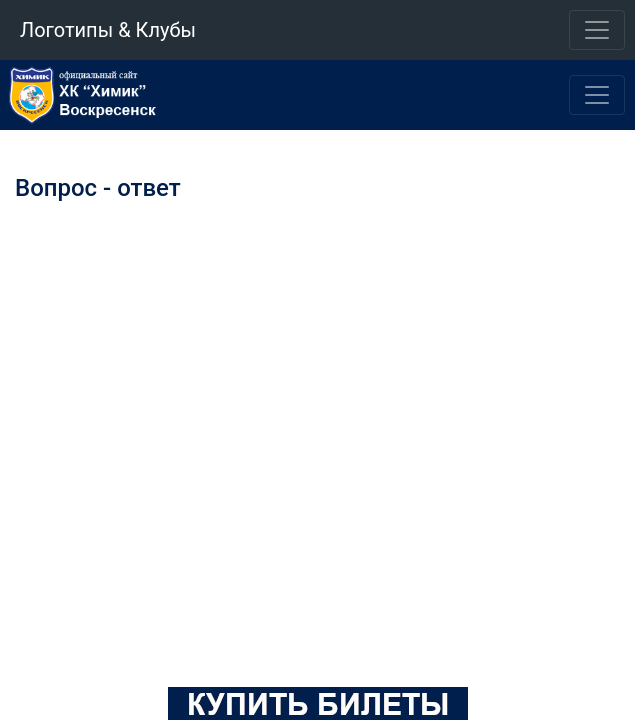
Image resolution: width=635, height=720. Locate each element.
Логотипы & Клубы (108, 30)
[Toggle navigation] (597, 30)
